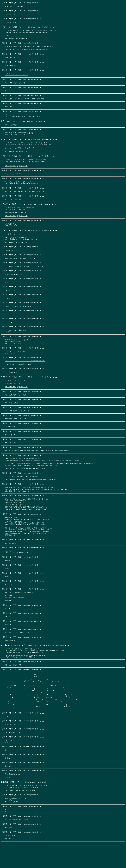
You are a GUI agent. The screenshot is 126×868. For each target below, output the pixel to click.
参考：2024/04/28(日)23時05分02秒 (16, 40)
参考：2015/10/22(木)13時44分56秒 (16, 399)
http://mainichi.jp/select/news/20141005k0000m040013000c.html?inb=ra (30, 494)
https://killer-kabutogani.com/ (16, 78)
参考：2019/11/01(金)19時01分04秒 (16, 156)
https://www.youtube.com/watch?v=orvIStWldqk (21, 189)
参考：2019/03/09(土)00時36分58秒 (16, 171)
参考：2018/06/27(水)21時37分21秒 (16, 251)
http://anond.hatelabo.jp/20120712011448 (20, 815)
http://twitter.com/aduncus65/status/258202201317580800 (25, 675)
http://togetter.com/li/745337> (17, 471)
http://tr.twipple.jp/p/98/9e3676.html (19, 570)
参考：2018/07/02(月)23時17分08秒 (16, 223)
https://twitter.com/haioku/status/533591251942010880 (25, 482)
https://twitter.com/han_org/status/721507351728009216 (25, 371)
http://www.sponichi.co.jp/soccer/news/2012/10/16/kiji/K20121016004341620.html (34, 670)
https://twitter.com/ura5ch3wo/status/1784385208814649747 (28, 33)
